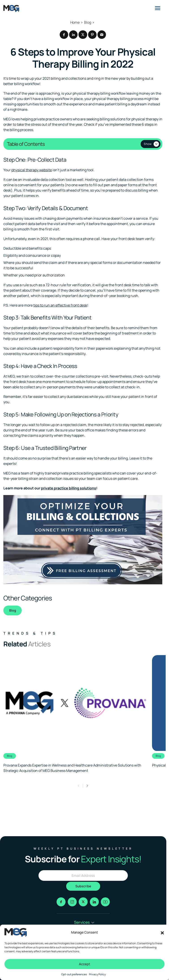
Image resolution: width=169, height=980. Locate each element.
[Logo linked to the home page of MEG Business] (11, 8)
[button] (162, 932)
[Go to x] (83, 902)
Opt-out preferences (74, 974)
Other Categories (28, 598)
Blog (13, 611)
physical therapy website (32, 170)
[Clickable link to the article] (75, 715)
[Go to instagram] (72, 902)
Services (84, 922)
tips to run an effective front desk (60, 305)
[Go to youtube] (105, 902)
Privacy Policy (97, 974)
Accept (84, 964)
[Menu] (158, 8)
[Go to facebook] (61, 902)
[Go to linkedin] (94, 902)
